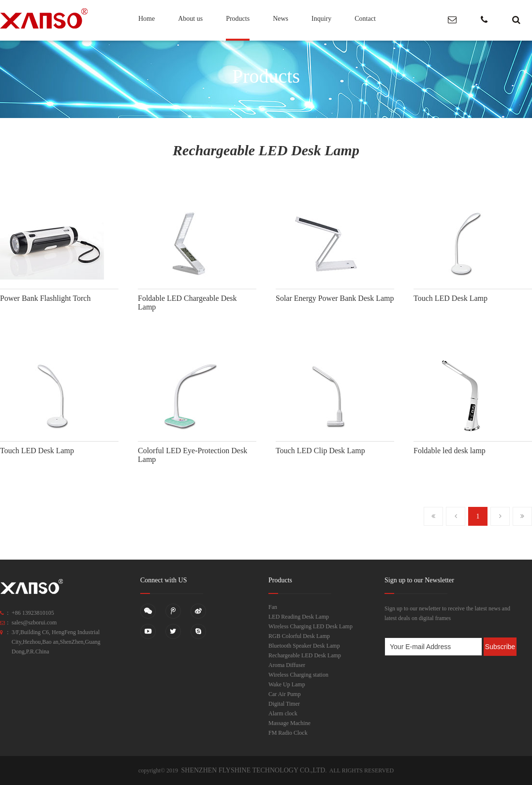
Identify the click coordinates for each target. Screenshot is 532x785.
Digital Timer (284, 704)
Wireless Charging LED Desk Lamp (310, 626)
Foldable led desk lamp (450, 451)
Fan (273, 607)
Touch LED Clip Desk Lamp (320, 451)
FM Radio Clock (288, 733)
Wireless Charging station (298, 675)
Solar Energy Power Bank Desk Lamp (335, 298)
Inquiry (321, 19)
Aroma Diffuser (287, 665)
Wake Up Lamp (287, 684)
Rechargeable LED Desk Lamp (305, 655)
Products (238, 19)
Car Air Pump (285, 694)
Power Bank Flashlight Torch (45, 298)
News (281, 19)
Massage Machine (289, 723)
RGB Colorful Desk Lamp (299, 636)
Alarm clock (283, 713)
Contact (365, 19)
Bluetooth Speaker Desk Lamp (304, 646)
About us (190, 19)
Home (147, 19)
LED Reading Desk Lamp (299, 617)
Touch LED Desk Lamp (451, 298)
